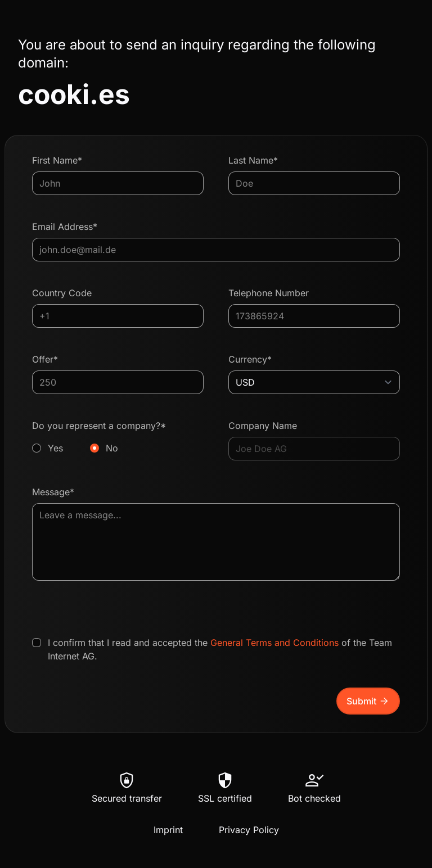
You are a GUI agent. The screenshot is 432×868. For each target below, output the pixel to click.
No (112, 448)
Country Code (62, 293)
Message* (53, 492)
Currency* (250, 359)
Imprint (168, 830)
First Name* (57, 160)
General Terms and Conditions (274, 643)
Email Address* (65, 227)
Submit (368, 701)
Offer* (45, 359)
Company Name (263, 426)
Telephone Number (269, 293)
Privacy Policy (249, 830)
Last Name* (253, 160)
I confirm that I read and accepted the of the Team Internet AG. (220, 649)
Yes (55, 448)
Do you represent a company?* (118, 437)
